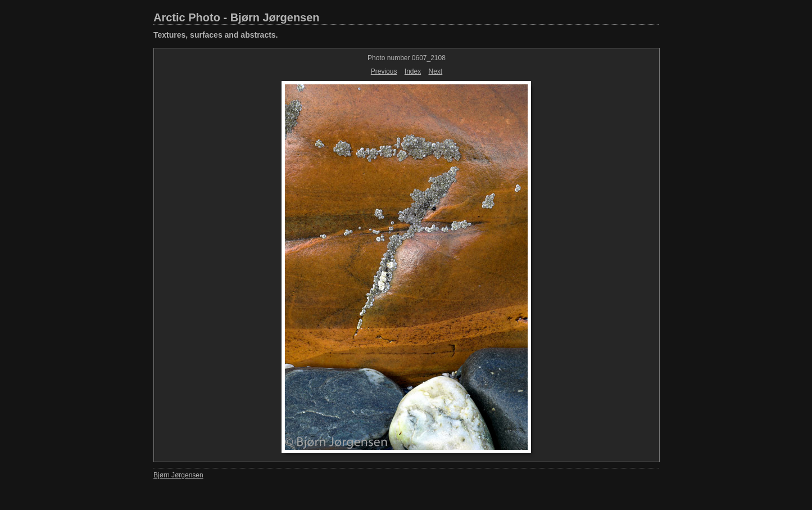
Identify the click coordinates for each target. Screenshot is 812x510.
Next (436, 71)
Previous (384, 71)
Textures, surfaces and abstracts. (216, 35)
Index (413, 71)
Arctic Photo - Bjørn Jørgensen (237, 17)
